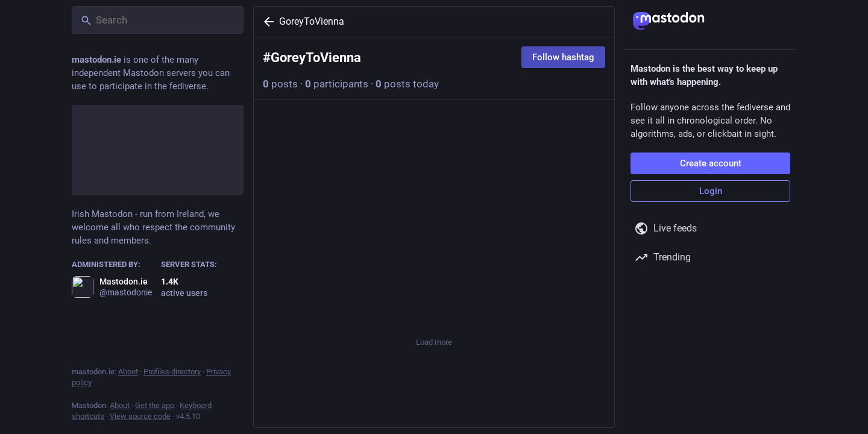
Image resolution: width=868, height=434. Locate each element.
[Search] (158, 20)
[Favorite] (434, 307)
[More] (597, 307)
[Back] (266, 22)
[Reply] (275, 307)
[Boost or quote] (353, 307)
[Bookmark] (516, 307)
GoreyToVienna (312, 21)
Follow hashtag (563, 57)
